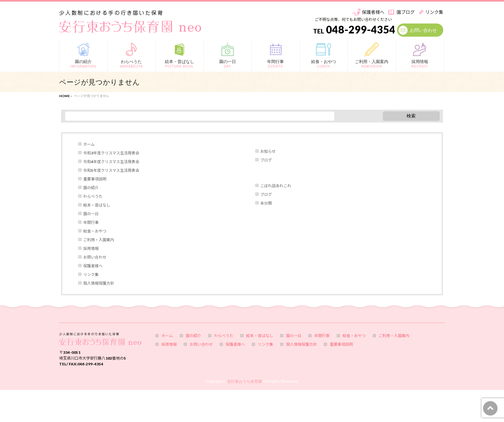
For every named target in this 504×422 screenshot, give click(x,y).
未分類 (266, 203)
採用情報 (91, 248)
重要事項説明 (95, 179)
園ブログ (406, 12)
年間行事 (91, 222)
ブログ (266, 160)
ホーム (89, 144)
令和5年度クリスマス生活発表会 (111, 170)
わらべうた (93, 196)
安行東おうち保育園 (245, 381)
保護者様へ (373, 12)
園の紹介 (91, 188)
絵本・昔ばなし (97, 205)
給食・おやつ (95, 231)
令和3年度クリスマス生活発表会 (111, 153)
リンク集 (434, 12)
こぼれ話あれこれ (276, 186)
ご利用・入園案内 (99, 240)
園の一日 (91, 214)
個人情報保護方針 (99, 283)
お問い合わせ (423, 30)
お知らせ (268, 151)
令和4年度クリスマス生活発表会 (111, 162)
